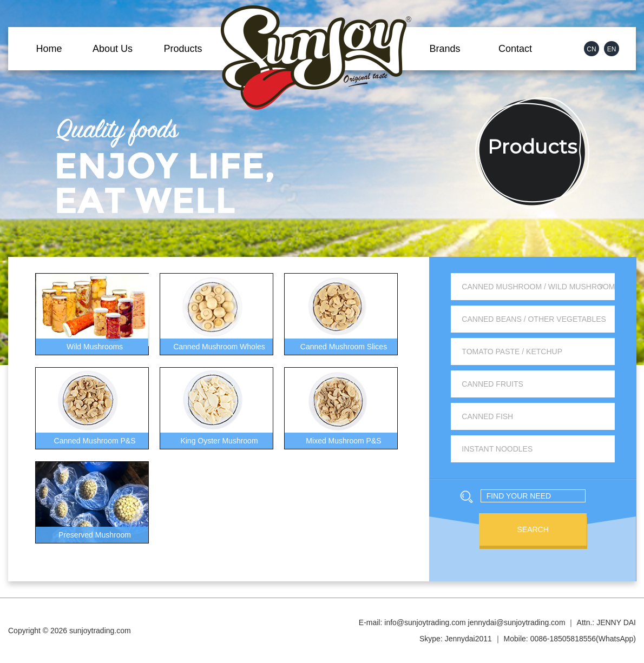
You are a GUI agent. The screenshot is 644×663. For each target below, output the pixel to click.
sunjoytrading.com (100, 631)
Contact (515, 49)
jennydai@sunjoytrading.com (517, 622)
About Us (113, 49)
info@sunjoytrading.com (425, 622)
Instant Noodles (497, 449)
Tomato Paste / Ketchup (512, 352)
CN (591, 49)
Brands (445, 49)
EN (612, 49)
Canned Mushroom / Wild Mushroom (538, 287)
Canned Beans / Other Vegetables (534, 319)
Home (49, 49)
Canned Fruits (492, 384)
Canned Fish (487, 416)
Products (183, 49)
